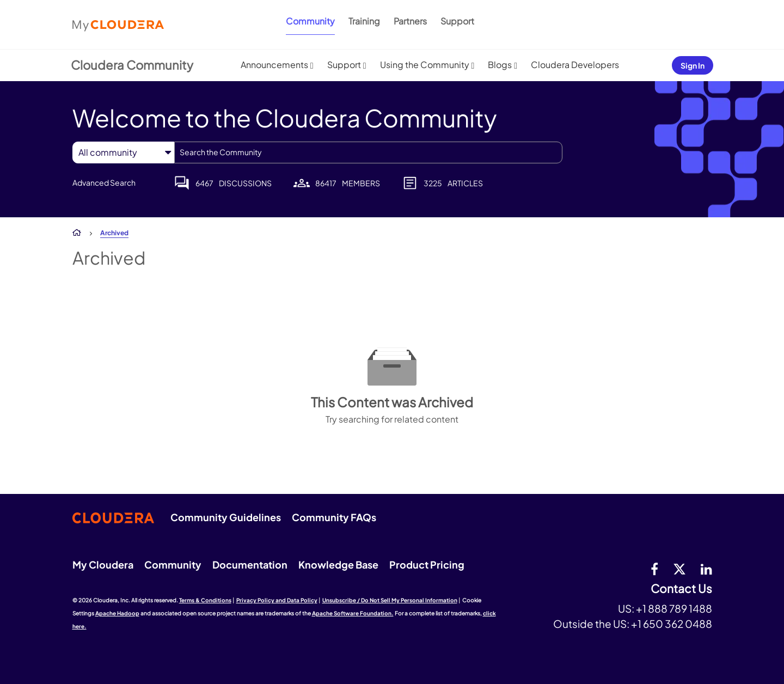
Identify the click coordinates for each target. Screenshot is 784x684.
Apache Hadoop (117, 613)
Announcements (274, 65)
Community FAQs (334, 517)
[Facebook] (654, 569)
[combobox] (368, 152)
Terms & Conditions (205, 600)
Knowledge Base (338, 564)
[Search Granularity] (123, 152)
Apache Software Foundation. (353, 613)
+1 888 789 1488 (674, 608)
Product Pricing (427, 564)
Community (310, 21)
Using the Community (425, 65)
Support (457, 21)
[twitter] (679, 569)
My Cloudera (103, 564)
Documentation (250, 564)
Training (364, 21)
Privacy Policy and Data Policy (277, 600)
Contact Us (681, 589)
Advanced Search (104, 182)
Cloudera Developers (575, 65)
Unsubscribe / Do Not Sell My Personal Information (390, 600)
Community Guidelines (226, 517)
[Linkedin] (706, 569)
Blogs (500, 65)
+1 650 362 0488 (672, 624)
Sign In (693, 65)
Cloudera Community (132, 65)
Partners (410, 21)
